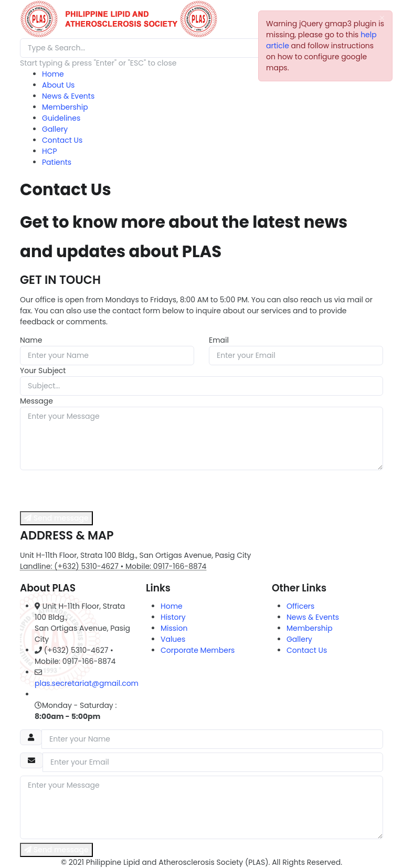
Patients (57, 162)
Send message (56, 518)
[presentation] (100, 491)
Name (31, 340)
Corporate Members (198, 650)
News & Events (68, 96)
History (173, 617)
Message (36, 401)
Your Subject (43, 371)
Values (173, 639)
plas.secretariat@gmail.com (87, 683)
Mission (174, 628)
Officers (300, 606)
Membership (65, 107)
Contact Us (62, 140)
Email (219, 340)
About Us (58, 85)
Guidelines (61, 118)
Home (53, 74)
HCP (50, 151)
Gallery (55, 129)
